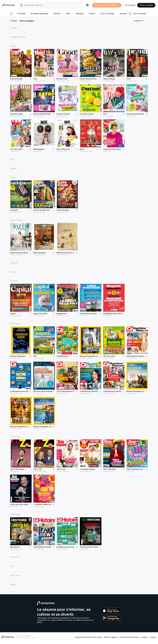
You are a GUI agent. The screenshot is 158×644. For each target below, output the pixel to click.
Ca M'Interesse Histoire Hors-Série (70, 547)
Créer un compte (146, 5)
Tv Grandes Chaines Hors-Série (45, 504)
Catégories (139, 21)
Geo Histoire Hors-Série (89, 547)
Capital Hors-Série (40, 314)
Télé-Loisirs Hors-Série (19, 504)
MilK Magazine (39, 149)
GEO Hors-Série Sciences (43, 391)
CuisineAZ (14, 210)
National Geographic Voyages (45, 427)
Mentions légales (111, 637)
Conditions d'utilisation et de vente (88, 637)
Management (62, 314)
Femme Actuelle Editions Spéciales (47, 114)
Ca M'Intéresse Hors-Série (20, 391)
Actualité (21, 14)
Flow (105, 114)
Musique (80, 14)
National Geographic (18, 356)
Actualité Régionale (39, 14)
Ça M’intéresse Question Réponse (139, 356)
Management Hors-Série (112, 314)
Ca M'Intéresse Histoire (42, 547)
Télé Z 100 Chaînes (17, 469)
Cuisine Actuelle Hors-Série (44, 210)
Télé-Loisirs (61, 469)
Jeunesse (124, 14)
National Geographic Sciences (21, 427)
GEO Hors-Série (109, 356)
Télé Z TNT (38, 469)
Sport (68, 14)
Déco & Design (107, 14)
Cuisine (92, 14)
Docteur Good (62, 79)
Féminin (57, 14)
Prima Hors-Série (17, 114)
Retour (13, 21)
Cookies (145, 637)
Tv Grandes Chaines (87, 469)
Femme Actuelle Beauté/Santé (138, 114)
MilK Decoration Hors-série (67, 253)
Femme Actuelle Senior (112, 149)
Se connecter (130, 5)
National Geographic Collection (92, 356)
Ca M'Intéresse (62, 356)
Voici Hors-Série (16, 149)
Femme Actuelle (16, 79)
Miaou (82, 149)
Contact (153, 637)
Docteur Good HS (63, 114)
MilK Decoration (39, 253)
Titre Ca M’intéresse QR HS (67, 391)
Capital (13, 314)
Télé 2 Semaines (110, 469)
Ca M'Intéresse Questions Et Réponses (118, 391)
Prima (129, 79)
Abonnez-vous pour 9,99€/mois (107, 5)
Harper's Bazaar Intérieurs (20, 253)
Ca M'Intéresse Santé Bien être (92, 391)
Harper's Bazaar (109, 79)
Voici (35, 79)
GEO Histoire (15, 547)
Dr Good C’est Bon (87, 114)
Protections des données (129, 637)
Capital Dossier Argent (88, 314)
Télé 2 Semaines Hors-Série (137, 469)
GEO (35, 356)
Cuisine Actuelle (63, 210)
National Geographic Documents (139, 391)
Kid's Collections (63, 149)
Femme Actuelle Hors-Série (90, 79)
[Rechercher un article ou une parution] (50, 5)
